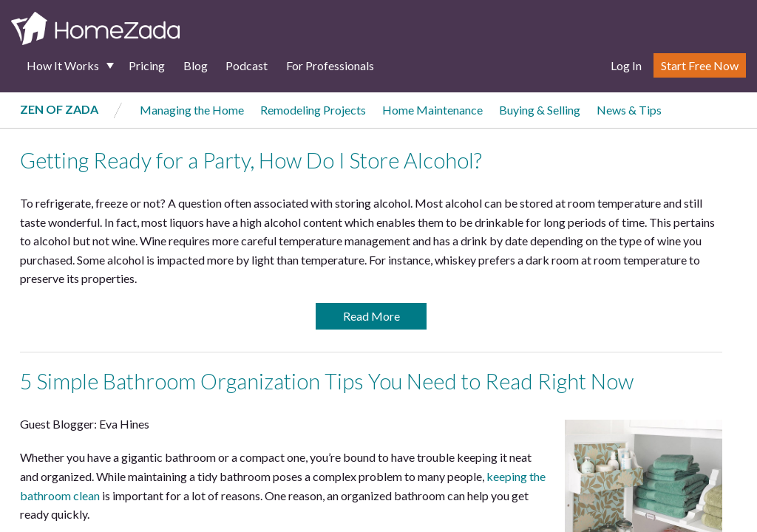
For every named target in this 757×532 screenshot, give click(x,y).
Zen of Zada (59, 109)
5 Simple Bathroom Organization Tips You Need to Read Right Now (327, 381)
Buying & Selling (540, 110)
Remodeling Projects (313, 110)
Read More (371, 316)
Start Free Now (700, 65)
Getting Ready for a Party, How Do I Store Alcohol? (251, 160)
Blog (196, 65)
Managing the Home (192, 110)
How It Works (63, 65)
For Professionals (330, 65)
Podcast (247, 65)
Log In (626, 65)
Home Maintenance (432, 110)
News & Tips (629, 110)
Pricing (147, 65)
